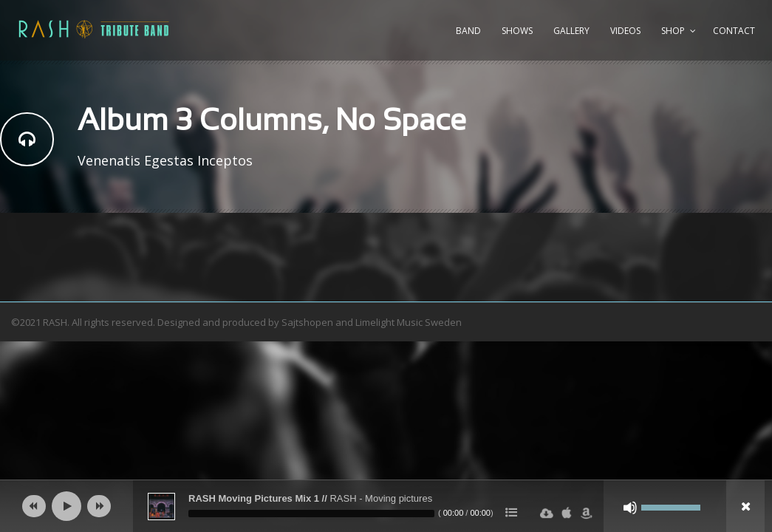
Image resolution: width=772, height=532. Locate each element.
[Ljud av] (630, 508)
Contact (734, 31)
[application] (386, 506)
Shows (517, 31)
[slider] (311, 514)
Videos (625, 31)
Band (468, 31)
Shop (673, 31)
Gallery (571, 31)
